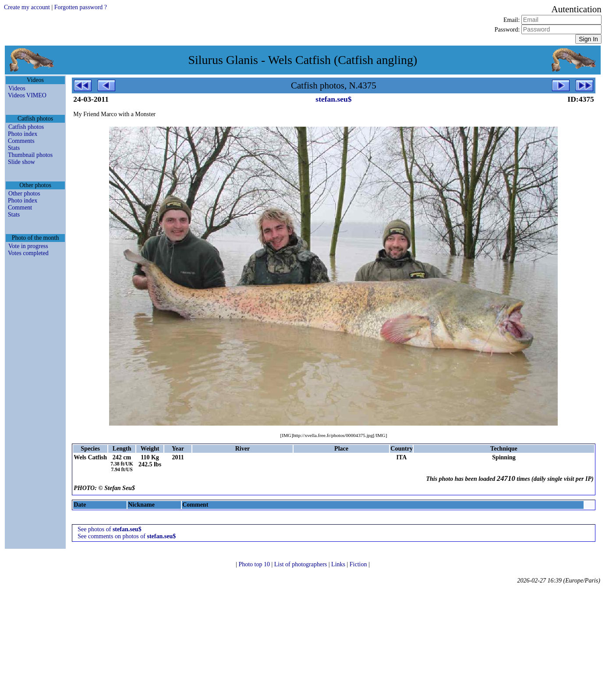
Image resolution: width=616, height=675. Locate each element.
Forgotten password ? (81, 7)
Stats (14, 148)
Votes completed (28, 253)
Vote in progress (28, 246)
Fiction (359, 564)
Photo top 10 (255, 564)
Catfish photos (26, 127)
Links (339, 564)
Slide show (21, 162)
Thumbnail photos (30, 155)
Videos (17, 88)
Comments (21, 141)
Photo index (23, 134)
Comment (20, 208)
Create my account (27, 7)
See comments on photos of (127, 536)
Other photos (24, 194)
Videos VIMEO (27, 95)
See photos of (109, 529)
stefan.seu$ (333, 99)
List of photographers (301, 564)
